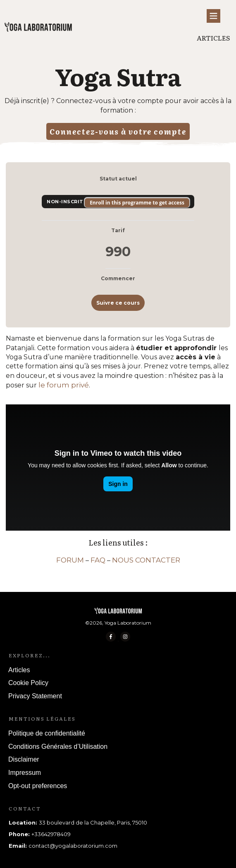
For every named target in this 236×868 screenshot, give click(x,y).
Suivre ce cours (118, 303)
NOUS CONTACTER (146, 560)
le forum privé (64, 385)
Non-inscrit (66, 202)
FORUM (70, 560)
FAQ (98, 560)
